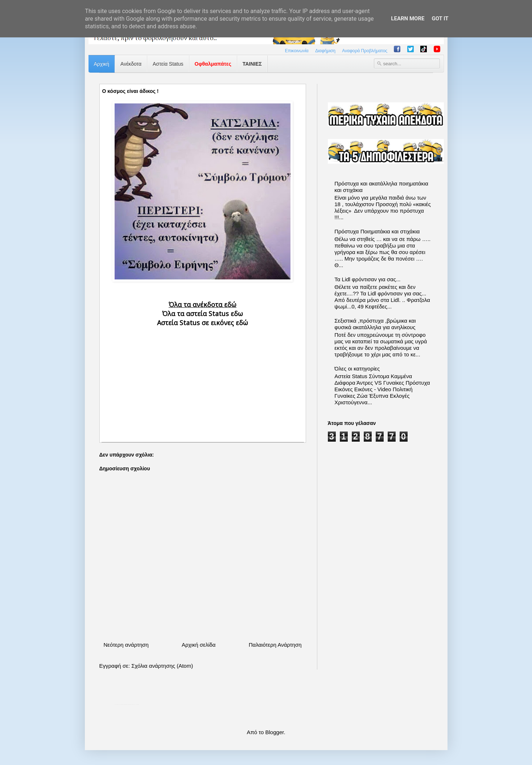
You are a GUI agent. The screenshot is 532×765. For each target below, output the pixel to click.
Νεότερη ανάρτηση (126, 645)
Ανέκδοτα (131, 64)
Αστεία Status (168, 64)
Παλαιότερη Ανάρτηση (275, 645)
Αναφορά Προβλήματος (365, 51)
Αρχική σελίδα (199, 645)
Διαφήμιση (325, 51)
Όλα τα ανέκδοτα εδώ (203, 304)
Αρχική (102, 64)
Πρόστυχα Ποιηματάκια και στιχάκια (377, 231)
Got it (440, 19)
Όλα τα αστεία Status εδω (203, 314)
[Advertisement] (203, 379)
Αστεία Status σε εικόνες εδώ (203, 323)
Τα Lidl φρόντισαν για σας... (367, 279)
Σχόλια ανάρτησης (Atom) (162, 666)
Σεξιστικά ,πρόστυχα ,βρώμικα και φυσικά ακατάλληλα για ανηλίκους (375, 324)
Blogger (275, 732)
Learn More (408, 19)
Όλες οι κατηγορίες (357, 369)
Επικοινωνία (297, 51)
